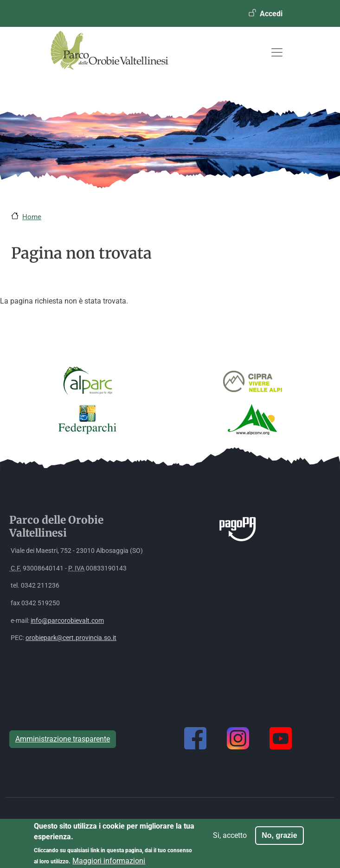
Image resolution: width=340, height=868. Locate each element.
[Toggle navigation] (277, 52)
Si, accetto (230, 839)
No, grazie (279, 839)
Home (32, 217)
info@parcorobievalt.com (67, 621)
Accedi (271, 14)
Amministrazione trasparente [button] (63, 739)
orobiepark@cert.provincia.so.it (71, 638)
